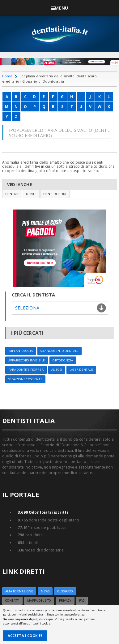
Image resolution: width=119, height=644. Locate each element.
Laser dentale (81, 370)
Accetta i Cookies (25, 635)
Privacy (65, 601)
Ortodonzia (63, 360)
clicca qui (46, 619)
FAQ (82, 601)
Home (7, 76)
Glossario (65, 591)
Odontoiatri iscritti (43, 512)
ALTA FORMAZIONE (19, 591)
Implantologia (21, 351)
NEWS (45, 591)
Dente (31, 194)
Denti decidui (55, 194)
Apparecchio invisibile (27, 360)
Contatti (12, 601)
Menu (59, 8)
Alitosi (57, 370)
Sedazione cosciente (25, 379)
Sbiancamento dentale (59, 351)
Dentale (12, 194)
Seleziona (27, 308)
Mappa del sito (39, 601)
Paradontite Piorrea (26, 370)
